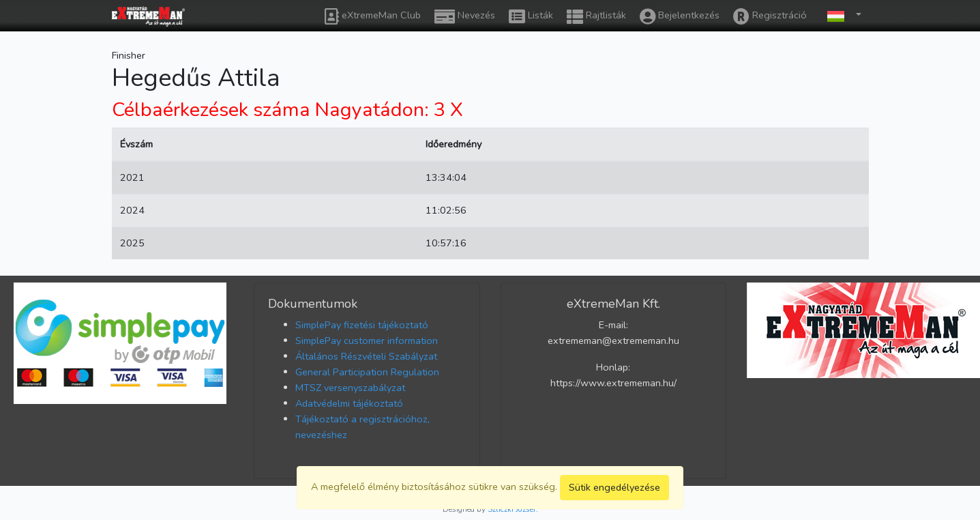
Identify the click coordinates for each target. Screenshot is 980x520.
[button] (841, 15)
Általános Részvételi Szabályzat (366, 356)
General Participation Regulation (367, 372)
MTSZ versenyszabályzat (350, 388)
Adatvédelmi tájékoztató (349, 403)
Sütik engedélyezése (614, 487)
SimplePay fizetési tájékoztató (362, 325)
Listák (531, 16)
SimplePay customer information (367, 341)
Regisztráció (770, 16)
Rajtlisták (596, 16)
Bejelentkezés (680, 16)
